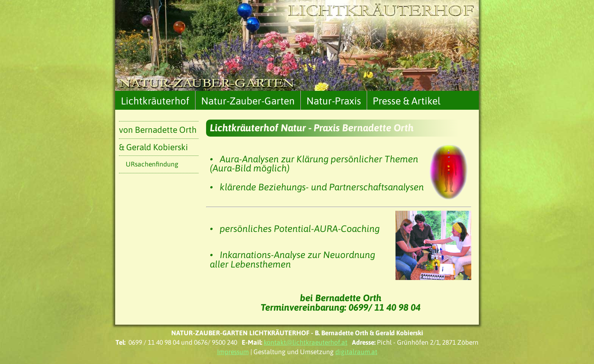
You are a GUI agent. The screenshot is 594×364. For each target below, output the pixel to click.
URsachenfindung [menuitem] (152, 164)
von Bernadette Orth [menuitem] (158, 130)
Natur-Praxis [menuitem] (334, 101)
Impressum (233, 352)
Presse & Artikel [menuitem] (407, 101)
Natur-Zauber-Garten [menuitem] (248, 101)
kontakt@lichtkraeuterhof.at (306, 342)
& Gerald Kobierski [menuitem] (153, 147)
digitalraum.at (356, 352)
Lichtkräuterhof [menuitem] (155, 101)
